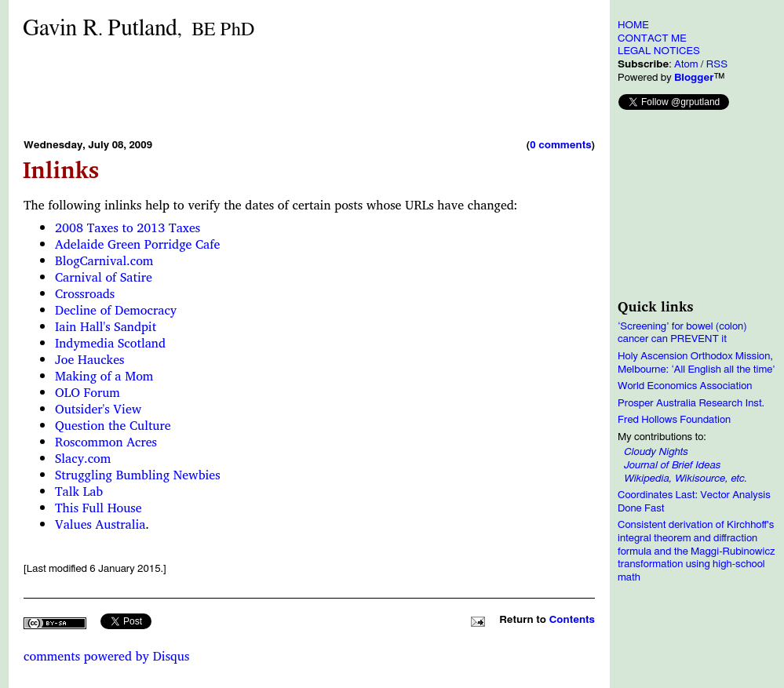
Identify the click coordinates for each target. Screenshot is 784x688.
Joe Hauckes (89, 359)
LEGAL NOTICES (659, 51)
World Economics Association (685, 386)
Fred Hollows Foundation (674, 420)
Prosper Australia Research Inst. (691, 403)
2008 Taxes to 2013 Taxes (128, 228)
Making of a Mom (104, 376)
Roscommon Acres (106, 442)
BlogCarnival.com (104, 260)
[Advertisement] (309, 89)
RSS (717, 64)
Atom (686, 64)
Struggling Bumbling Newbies (138, 475)
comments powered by (106, 656)
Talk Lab (79, 491)
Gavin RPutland (139, 29)
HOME (633, 25)
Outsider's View (98, 409)
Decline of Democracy (116, 310)
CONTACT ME (652, 38)
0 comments (560, 145)
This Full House (98, 508)
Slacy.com (83, 458)
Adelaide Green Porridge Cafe (137, 244)
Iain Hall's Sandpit (106, 326)
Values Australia (100, 524)
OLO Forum (88, 392)
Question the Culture (113, 425)
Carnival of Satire (104, 277)
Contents (572, 620)
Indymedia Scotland (110, 343)
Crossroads (85, 293)
